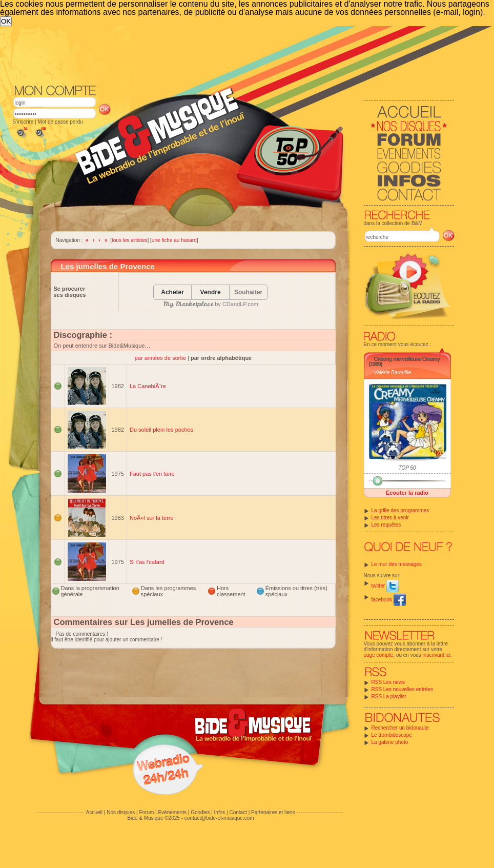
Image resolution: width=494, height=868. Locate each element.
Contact (238, 812)
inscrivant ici (437, 655)
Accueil (94, 812)
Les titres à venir (390, 518)
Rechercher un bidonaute (400, 728)
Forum (146, 812)
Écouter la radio (407, 493)
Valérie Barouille (393, 372)
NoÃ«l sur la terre (152, 518)
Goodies (200, 812)
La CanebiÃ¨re (148, 386)
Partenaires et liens (273, 812)
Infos (220, 812)
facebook (389, 600)
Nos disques (121, 812)
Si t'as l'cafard (147, 562)
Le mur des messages (397, 564)
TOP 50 (407, 468)
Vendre (211, 292)
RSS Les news (388, 682)
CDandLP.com (240, 304)
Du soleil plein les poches (161, 430)
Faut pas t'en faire (152, 474)
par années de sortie (161, 358)
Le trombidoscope (392, 735)
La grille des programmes (400, 510)
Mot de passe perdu (60, 122)
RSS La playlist (389, 697)
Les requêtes (386, 525)
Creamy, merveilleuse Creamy (407, 359)
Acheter (172, 292)
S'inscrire (23, 122)
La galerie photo (390, 742)
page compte (379, 655)
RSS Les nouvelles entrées (403, 689)
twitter (385, 586)
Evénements (172, 812)
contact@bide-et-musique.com (219, 818)
